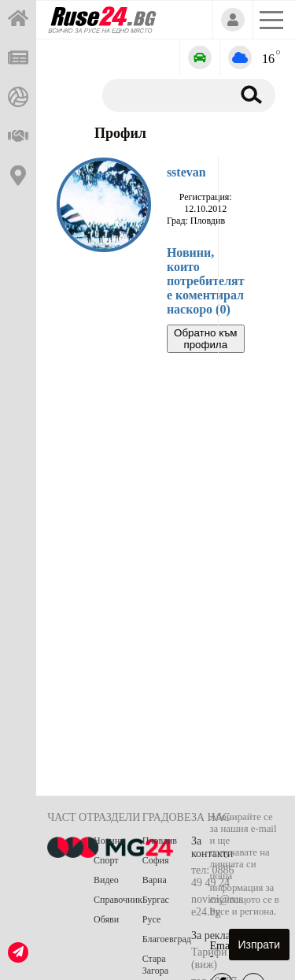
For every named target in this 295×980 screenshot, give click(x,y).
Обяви (106, 919)
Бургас (156, 900)
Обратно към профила (205, 339)
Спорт (106, 860)
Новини (109, 841)
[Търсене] (164, 95)
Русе (151, 919)
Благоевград (167, 939)
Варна (155, 880)
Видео (106, 880)
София (156, 860)
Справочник (118, 900)
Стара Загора (155, 965)
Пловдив (160, 841)
